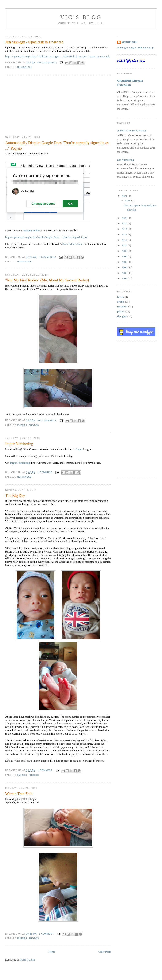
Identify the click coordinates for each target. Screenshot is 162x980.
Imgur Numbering (19, 444)
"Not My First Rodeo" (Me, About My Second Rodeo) (47, 280)
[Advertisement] (37, 105)
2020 (125, 218)
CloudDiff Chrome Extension (130, 130)
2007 (125, 262)
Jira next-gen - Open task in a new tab (34, 42)
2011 (125, 240)
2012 (125, 234)
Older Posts (105, 952)
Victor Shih (130, 42)
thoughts (122, 316)
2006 (125, 267)
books (121, 297)
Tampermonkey (31, 230)
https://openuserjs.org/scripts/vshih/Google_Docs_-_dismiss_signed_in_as (46, 237)
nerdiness (24, 67)
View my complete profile (136, 48)
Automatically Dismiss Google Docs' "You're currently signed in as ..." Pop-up (57, 145)
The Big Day (15, 496)
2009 (125, 251)
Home (52, 952)
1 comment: (46, 472)
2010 (125, 245)
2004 (125, 278)
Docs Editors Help (72, 244)
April (128, 201)
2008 (125, 256)
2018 (125, 223)
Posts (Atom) (28, 960)
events (22, 425)
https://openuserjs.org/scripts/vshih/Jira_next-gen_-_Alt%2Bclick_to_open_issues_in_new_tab (57, 56)
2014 (125, 229)
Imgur (79, 449)
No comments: (48, 63)
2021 (125, 196)
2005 (125, 273)
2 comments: (48, 257)
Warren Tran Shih (19, 794)
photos (34, 425)
